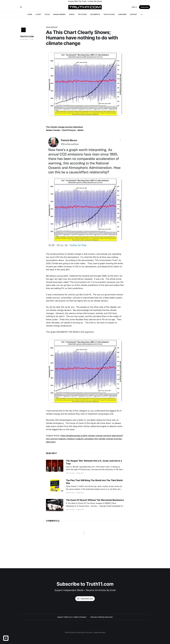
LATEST (38, 14)
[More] (141, 15)
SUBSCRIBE (122, 14)
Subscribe (145, 7)
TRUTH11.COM (27, 37)
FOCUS (47, 14)
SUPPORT (133, 14)
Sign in (134, 7)
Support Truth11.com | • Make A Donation (72, 617)
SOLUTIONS (82, 14)
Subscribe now (85, 599)
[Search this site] (21, 7)
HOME (30, 14)
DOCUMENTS (95, 14)
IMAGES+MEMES (59, 14)
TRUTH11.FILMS (109, 14)
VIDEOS (72, 14)
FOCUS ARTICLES (52, 27)
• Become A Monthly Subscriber (101, 617)
